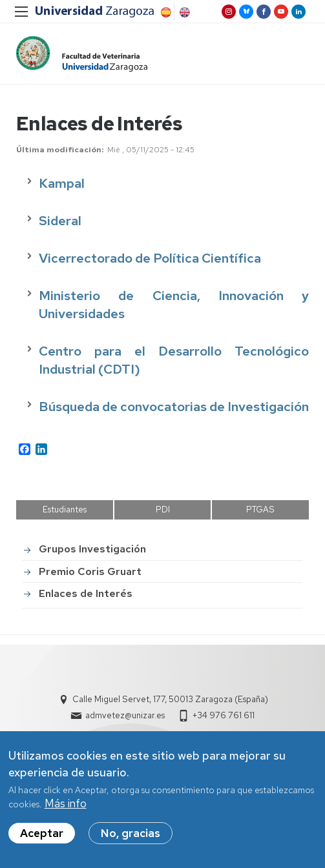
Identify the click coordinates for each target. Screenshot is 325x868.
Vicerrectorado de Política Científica (150, 259)
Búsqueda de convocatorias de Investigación (174, 407)
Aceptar (42, 833)
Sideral (60, 221)
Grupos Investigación (92, 550)
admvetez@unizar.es (125, 715)
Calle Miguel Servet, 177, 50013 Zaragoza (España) (170, 699)
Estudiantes (65, 510)
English (183, 12)
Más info (66, 804)
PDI (163, 510)
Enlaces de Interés (86, 593)
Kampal (63, 184)
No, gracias (131, 833)
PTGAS (260, 510)
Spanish (165, 12)
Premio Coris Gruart (90, 571)
